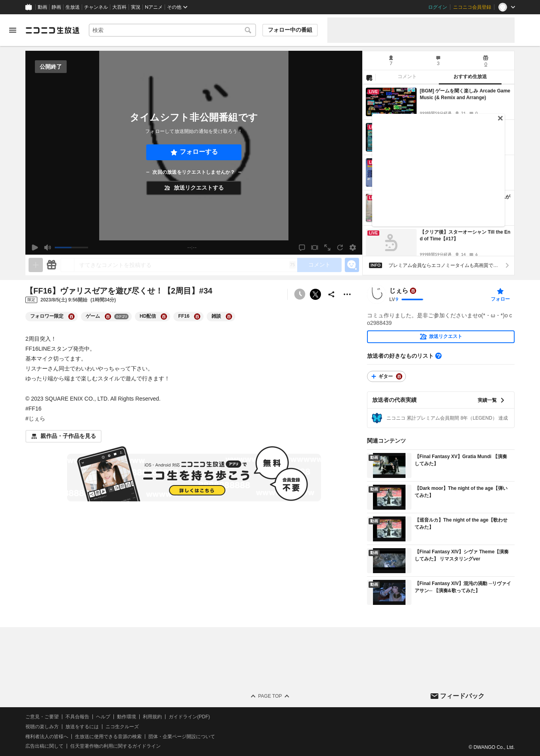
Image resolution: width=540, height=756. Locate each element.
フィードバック (462, 696)
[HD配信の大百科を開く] (164, 317)
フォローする (199, 152)
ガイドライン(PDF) (189, 717)
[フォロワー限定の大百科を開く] (71, 317)
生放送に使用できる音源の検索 (108, 736)
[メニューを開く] (13, 30)
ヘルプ (103, 717)
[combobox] (172, 30)
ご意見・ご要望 (42, 717)
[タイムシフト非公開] (300, 294)
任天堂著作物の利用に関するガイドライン (115, 746)
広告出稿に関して (44, 746)
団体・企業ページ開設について (182, 736)
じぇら (399, 291)
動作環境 (127, 717)
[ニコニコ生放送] (52, 30)
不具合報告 (77, 717)
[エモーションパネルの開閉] (352, 265)
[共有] (331, 294)
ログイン (438, 7)
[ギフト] (52, 265)
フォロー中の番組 (290, 30)
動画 (42, 7)
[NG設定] (369, 77)
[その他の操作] (347, 294)
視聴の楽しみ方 (42, 727)
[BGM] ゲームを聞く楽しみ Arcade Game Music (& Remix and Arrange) (465, 94)
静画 (56, 7)
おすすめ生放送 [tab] (470, 77)
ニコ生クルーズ (122, 727)
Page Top (270, 696)
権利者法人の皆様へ (47, 736)
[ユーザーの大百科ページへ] (413, 291)
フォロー (500, 299)
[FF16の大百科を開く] (197, 317)
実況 (136, 7)
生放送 (73, 7)
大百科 (119, 7)
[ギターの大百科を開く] (399, 376)
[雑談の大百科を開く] (229, 317)
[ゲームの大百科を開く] (108, 317)
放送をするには (82, 727)
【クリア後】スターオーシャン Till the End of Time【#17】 (465, 235)
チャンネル (96, 7)
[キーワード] (172, 30)
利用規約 (152, 717)
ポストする (315, 294)
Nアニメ (154, 7)
